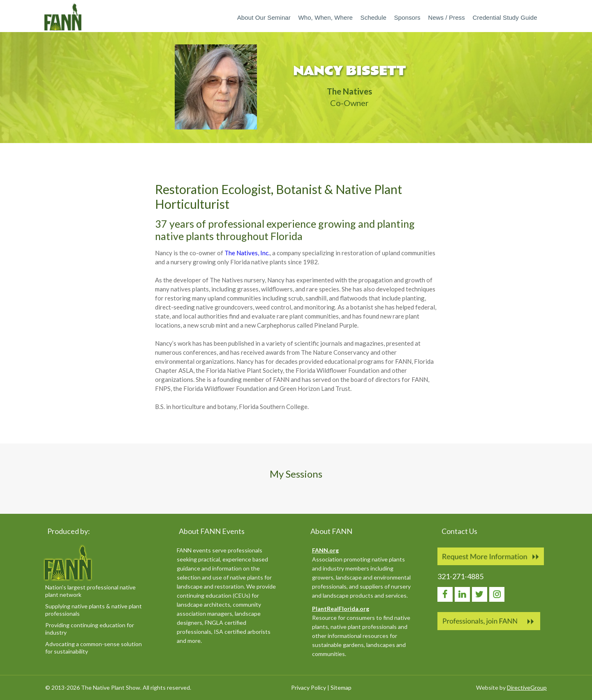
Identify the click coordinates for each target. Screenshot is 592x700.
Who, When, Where (325, 17)
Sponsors (407, 17)
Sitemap (341, 687)
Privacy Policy (309, 687)
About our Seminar (264, 17)
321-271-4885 (460, 576)
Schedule (373, 17)
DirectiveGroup (527, 687)
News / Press (446, 17)
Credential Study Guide (505, 17)
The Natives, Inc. (247, 253)
